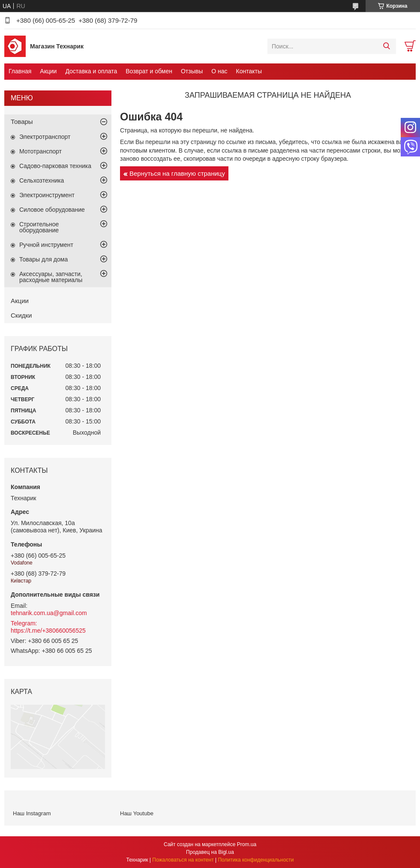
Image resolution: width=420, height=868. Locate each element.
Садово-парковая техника (55, 166)
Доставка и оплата (91, 71)
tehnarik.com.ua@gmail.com (49, 613)
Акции (48, 71)
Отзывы (192, 71)
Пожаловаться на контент (183, 860)
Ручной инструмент (46, 245)
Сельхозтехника (42, 180)
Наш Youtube (137, 813)
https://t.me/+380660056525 (48, 631)
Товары (22, 122)
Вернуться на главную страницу (177, 173)
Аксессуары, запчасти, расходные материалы (51, 277)
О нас (219, 71)
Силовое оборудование (52, 210)
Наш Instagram (32, 813)
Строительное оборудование (39, 227)
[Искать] (386, 46)
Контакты (249, 71)
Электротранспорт (45, 137)
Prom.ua (247, 844)
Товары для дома (43, 259)
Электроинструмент (47, 195)
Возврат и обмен (149, 71)
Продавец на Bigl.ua (210, 852)
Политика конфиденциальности (256, 860)
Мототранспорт (40, 151)
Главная (20, 71)
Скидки (21, 315)
